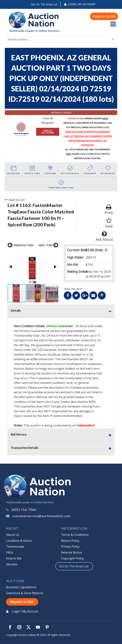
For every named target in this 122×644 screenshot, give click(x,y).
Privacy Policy (70, 547)
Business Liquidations (21, 587)
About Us (13, 535)
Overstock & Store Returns (25, 593)
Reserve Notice (71, 552)
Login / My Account (82, 4)
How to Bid (14, 558)
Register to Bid (104, 16)
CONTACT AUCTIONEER (48, 132)
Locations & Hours (19, 541)
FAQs (10, 552)
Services (12, 564)
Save (109, 223)
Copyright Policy (72, 558)
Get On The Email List (44, 4)
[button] (11, 267)
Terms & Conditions (75, 535)
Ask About (104, 236)
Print (109, 210)
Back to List (15, 200)
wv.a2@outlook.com (40, 359)
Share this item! (73, 289)
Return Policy (70, 541)
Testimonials (15, 547)
